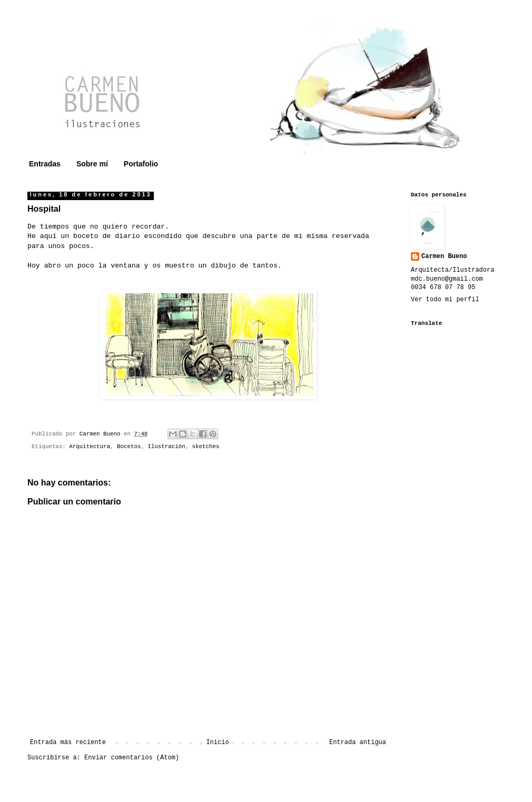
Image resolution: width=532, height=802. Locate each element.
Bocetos (129, 447)
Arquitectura (90, 447)
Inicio (217, 742)
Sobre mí (92, 164)
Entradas (45, 164)
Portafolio (141, 164)
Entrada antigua (358, 742)
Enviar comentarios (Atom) (132, 758)
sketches (206, 447)
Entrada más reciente (68, 742)
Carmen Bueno (444, 256)
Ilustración (166, 447)
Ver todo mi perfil (445, 300)
